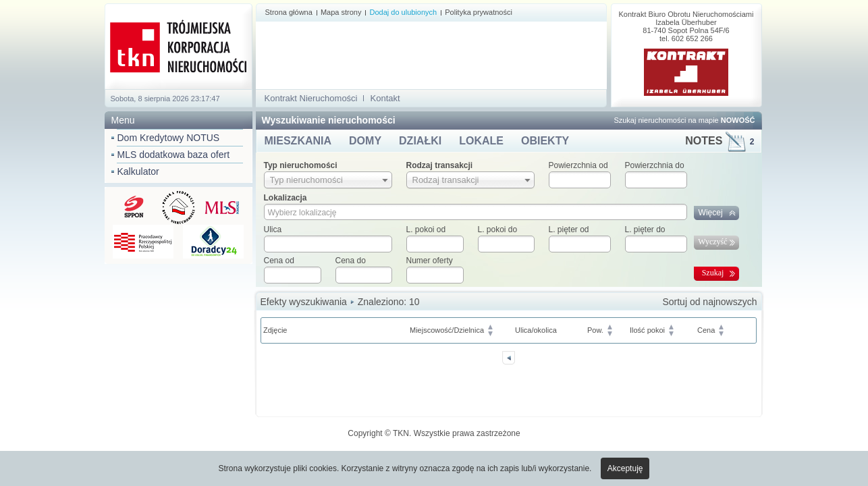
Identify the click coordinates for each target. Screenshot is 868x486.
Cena (706, 330)
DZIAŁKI (420, 141)
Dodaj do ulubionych (403, 12)
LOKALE (481, 141)
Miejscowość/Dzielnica (447, 330)
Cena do (351, 261)
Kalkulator (138, 171)
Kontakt (385, 98)
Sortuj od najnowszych (709, 302)
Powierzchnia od (578, 165)
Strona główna (289, 12)
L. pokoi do (498, 230)
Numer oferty (430, 261)
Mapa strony (341, 12)
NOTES (720, 141)
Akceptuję (625, 468)
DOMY (365, 141)
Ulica (273, 230)
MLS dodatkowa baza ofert (174, 155)
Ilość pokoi (647, 330)
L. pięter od (569, 230)
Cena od (279, 261)
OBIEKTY (545, 141)
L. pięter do (645, 230)
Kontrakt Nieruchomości (311, 98)
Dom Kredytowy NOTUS (169, 138)
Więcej (711, 213)
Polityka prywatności (479, 12)
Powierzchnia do (655, 165)
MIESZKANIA (298, 141)
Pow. (595, 330)
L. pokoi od (426, 230)
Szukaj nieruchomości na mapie (684, 120)
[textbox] (328, 244)
